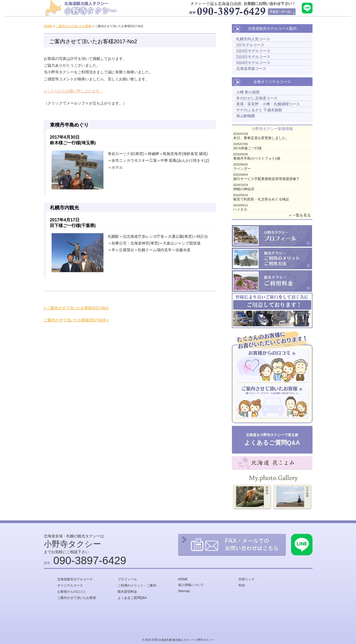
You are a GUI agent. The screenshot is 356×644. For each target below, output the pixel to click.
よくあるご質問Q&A (132, 598)
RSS (242, 585)
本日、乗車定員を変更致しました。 (261, 138)
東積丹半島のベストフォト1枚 (257, 158)
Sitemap (184, 591)
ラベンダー (242, 169)
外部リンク (247, 579)
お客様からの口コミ (72, 592)
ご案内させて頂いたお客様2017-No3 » (76, 320)
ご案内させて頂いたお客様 (74, 26)
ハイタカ (240, 209)
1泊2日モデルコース (253, 51)
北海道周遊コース (251, 69)
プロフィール (127, 579)
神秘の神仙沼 (244, 189)
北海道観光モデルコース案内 (272, 28)
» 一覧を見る (300, 215)
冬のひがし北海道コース (257, 98)
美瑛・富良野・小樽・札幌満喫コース (268, 104)
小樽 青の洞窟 (248, 92)
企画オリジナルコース (272, 82)
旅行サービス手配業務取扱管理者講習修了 (266, 179)
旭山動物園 (246, 116)
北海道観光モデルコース (75, 579)
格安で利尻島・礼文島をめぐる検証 (261, 199)
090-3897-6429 (90, 560)
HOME (48, 26)
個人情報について (191, 585)
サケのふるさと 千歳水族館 (259, 110)
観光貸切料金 (127, 592)
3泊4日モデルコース (253, 63)
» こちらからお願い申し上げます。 (74, 91)
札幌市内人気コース (253, 39)
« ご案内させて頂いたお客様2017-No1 (76, 308)
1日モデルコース (250, 45)
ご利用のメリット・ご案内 (137, 585)
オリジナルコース (70, 585)
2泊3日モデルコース (253, 57)
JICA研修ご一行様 (247, 148)
